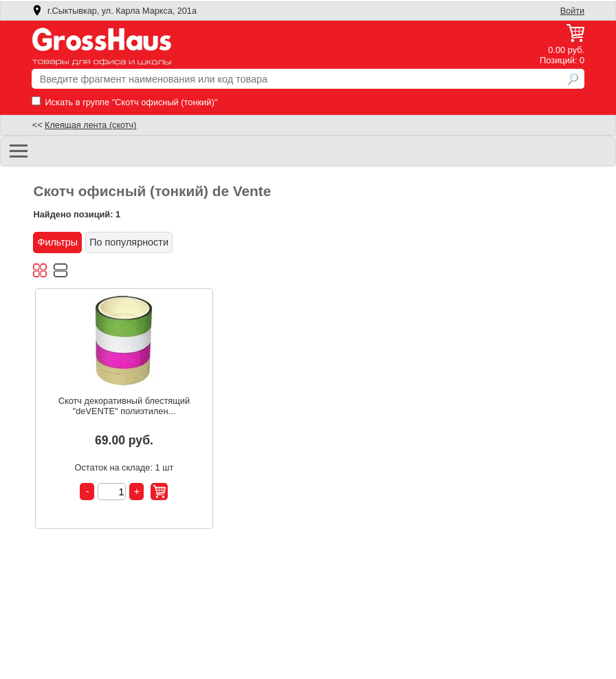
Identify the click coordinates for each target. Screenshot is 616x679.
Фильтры (57, 242)
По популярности (129, 242)
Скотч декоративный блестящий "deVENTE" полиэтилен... (124, 406)
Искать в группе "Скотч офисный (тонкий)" (124, 102)
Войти (572, 11)
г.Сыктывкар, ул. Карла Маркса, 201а (114, 11)
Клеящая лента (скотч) (90, 125)
